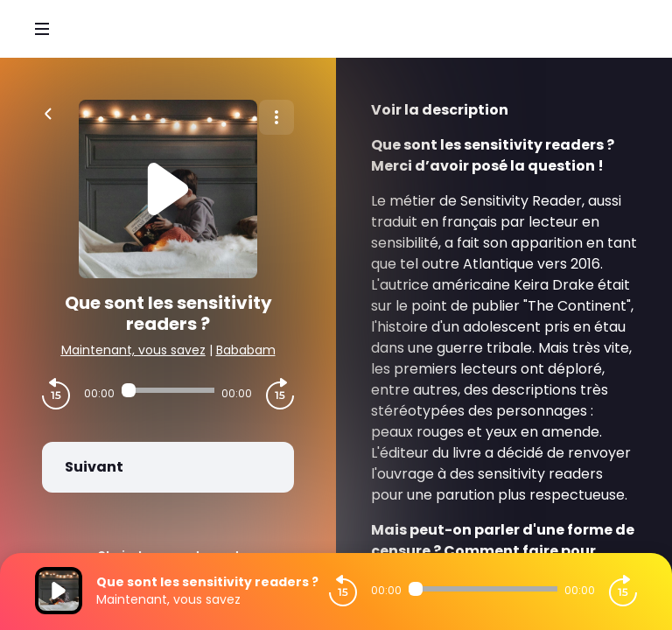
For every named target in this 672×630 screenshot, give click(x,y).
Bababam (246, 350)
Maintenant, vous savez (133, 350)
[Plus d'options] (276, 117)
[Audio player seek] (168, 390)
